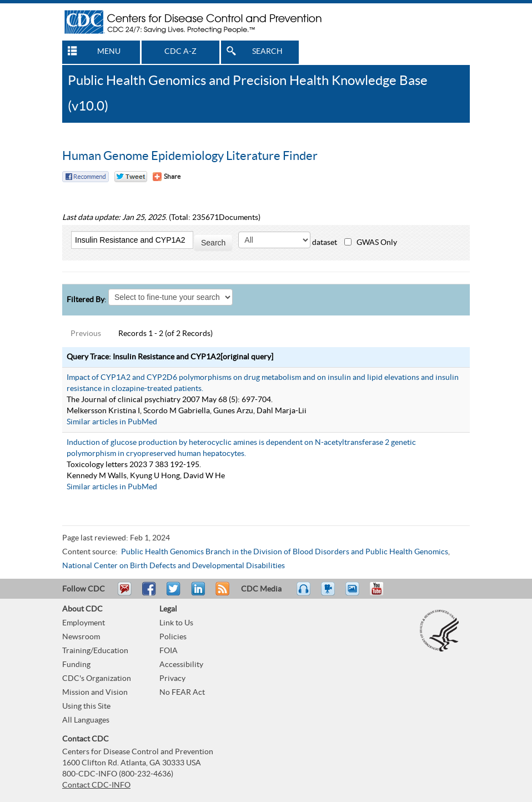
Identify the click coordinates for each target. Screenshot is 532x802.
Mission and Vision (95, 693)
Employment (84, 623)
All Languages (86, 720)
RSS (221, 594)
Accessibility (181, 665)
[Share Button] (167, 177)
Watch (329, 594)
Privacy (172, 679)
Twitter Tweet (131, 177)
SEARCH (267, 52)
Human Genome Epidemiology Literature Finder (190, 156)
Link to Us (176, 623)
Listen (304, 594)
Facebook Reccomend (86, 177)
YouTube (382, 594)
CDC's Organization (97, 679)
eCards (355, 594)
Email (124, 594)
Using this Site (86, 706)
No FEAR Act (182, 693)
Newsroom (81, 637)
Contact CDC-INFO (96, 785)
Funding (76, 665)
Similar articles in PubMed (112, 422)
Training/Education (95, 651)
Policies (173, 637)
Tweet (174, 594)
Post (197, 594)
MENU (109, 52)
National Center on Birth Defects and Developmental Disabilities (174, 566)
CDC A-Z (180, 52)
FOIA (169, 651)
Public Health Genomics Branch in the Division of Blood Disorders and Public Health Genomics (285, 552)
